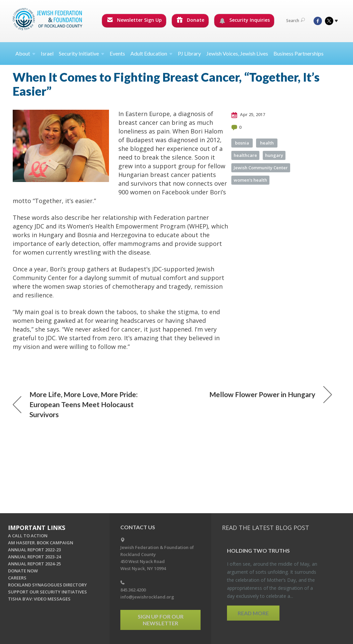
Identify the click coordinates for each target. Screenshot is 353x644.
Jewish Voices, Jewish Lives (237, 53)
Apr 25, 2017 (248, 115)
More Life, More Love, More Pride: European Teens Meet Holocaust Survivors (75, 404)
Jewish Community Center (261, 168)
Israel (47, 53)
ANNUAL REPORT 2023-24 (34, 557)
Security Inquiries (245, 20)
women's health (250, 180)
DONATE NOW (23, 571)
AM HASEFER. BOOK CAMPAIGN (41, 543)
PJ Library (189, 53)
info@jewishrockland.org (147, 597)
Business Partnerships (299, 53)
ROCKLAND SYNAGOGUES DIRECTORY (47, 585)
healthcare (245, 155)
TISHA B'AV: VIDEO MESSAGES (39, 599)
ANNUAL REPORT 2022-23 (34, 550)
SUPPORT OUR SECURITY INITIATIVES (47, 592)
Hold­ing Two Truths (258, 550)
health (267, 143)
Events (117, 53)
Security (82, 53)
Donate (191, 20)
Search (296, 21)
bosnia (242, 143)
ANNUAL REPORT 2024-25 (34, 564)
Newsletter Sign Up (134, 20)
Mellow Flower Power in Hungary (271, 394)
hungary (274, 155)
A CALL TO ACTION (28, 536)
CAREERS (17, 578)
